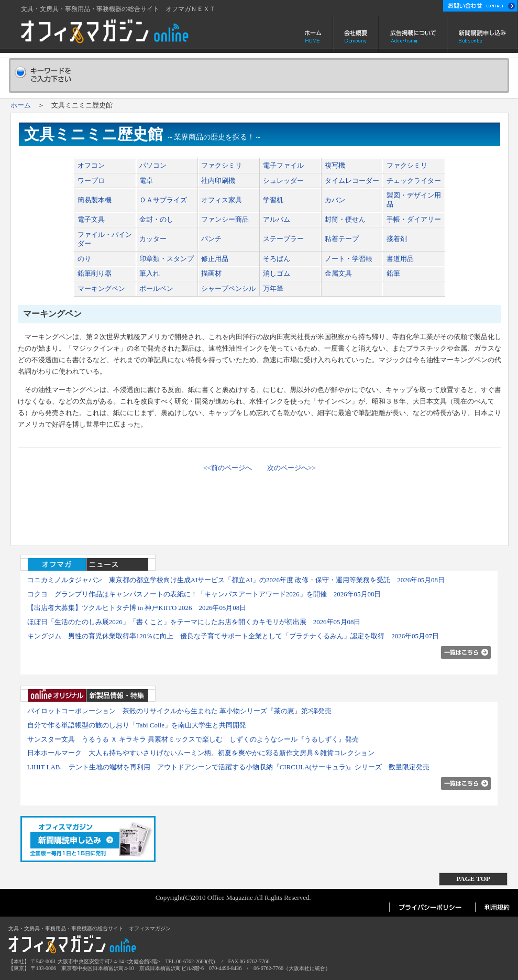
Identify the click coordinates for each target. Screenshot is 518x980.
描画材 (211, 273)
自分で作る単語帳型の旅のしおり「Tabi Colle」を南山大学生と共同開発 (137, 725)
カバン (335, 200)
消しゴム (277, 273)
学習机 (273, 200)
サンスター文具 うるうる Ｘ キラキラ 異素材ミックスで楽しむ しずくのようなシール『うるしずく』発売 (193, 739)
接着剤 (397, 239)
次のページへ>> (291, 468)
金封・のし (156, 219)
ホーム (314, 35)
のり (84, 259)
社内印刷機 (218, 181)
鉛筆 (393, 273)
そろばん (277, 259)
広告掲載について (413, 35)
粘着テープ (342, 239)
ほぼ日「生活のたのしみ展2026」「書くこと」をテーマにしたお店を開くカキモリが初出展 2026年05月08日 (194, 622)
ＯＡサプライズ (163, 200)
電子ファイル (283, 165)
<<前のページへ (228, 468)
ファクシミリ (222, 165)
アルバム (277, 219)
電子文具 (91, 219)
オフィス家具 (222, 200)
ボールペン (156, 288)
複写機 (335, 165)
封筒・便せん (345, 219)
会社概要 (356, 35)
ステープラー (283, 239)
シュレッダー (283, 181)
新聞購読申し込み (483, 35)
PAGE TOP (473, 879)
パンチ (211, 239)
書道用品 (400, 259)
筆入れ (150, 273)
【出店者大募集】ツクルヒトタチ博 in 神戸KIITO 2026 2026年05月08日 (137, 608)
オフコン (91, 165)
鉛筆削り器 (95, 273)
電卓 (146, 181)
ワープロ (91, 181)
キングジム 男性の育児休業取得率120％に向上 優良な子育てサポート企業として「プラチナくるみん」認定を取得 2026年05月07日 (233, 636)
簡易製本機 (95, 200)
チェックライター (414, 181)
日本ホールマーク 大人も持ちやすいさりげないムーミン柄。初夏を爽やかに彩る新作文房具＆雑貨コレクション (201, 753)
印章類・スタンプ (167, 259)
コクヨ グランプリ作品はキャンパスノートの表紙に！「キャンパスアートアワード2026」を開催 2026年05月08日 (204, 594)
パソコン (153, 165)
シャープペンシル (228, 288)
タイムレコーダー (352, 181)
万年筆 (273, 288)
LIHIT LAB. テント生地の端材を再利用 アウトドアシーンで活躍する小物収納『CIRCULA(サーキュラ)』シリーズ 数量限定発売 (228, 767)
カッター (153, 239)
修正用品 (215, 259)
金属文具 (338, 273)
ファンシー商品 (225, 219)
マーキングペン (101, 288)
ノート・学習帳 (349, 259)
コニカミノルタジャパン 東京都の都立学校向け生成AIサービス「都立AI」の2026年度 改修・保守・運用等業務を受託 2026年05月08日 (236, 580)
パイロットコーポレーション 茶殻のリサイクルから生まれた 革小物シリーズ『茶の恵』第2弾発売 (180, 711)
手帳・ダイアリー (414, 219)
